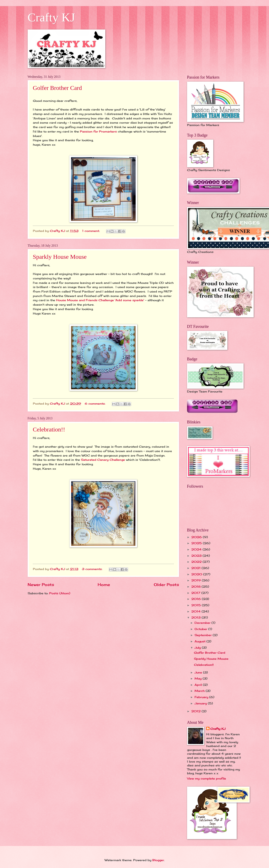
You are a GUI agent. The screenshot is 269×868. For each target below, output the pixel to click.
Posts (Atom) (60, 593)
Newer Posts (41, 585)
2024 (197, 549)
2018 (196, 587)
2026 (197, 537)
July (198, 648)
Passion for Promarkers (98, 131)
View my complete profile (207, 778)
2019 (197, 580)
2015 (197, 605)
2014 (196, 611)
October (201, 629)
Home (104, 585)
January (201, 703)
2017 (196, 593)
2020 (197, 574)
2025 (197, 543)
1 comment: (91, 231)
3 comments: (93, 569)
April (199, 685)
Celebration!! (49, 429)
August (200, 641)
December (203, 623)
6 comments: (96, 403)
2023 (197, 556)
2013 (196, 617)
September (204, 635)
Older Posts (166, 585)
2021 (196, 568)
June (199, 672)
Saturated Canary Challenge (102, 460)
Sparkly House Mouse (60, 257)
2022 (197, 562)
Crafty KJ (51, 17)
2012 (196, 711)
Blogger (158, 860)
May (199, 678)
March (200, 691)
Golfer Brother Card (57, 88)
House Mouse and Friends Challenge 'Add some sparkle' (100, 300)
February (202, 697)
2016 (197, 599)
